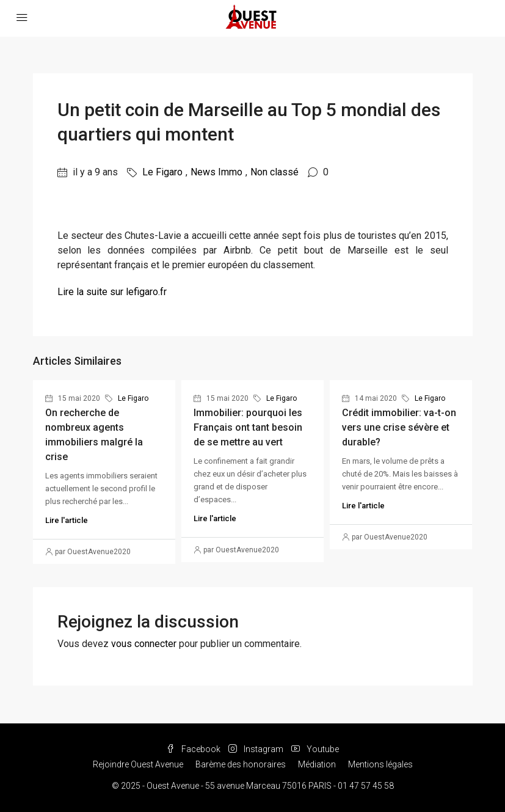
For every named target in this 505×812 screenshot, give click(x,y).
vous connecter (144, 644)
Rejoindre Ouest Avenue (138, 764)
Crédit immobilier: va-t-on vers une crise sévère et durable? (399, 427)
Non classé (274, 172)
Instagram (257, 749)
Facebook (194, 749)
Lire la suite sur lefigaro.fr (112, 292)
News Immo (216, 172)
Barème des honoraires (241, 764)
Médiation (317, 764)
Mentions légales (380, 764)
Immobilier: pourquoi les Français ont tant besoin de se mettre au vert (248, 427)
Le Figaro (162, 172)
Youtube (315, 749)
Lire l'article (67, 520)
